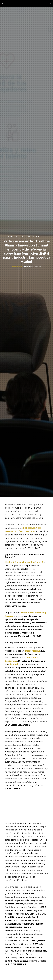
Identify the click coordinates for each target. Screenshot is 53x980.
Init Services (28, 237)
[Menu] (50, 3)
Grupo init (14, 237)
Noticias (41, 237)
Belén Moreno (33, 651)
